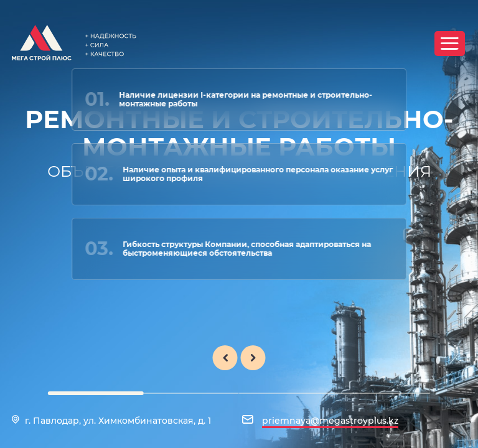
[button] (96, 393)
